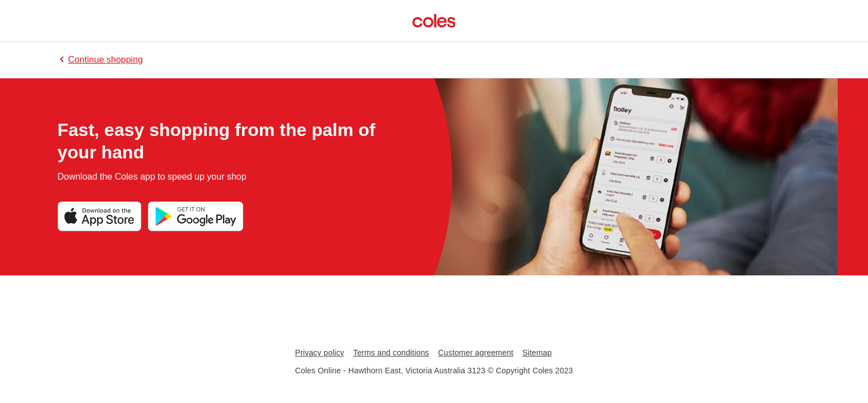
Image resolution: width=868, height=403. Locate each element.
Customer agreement (476, 353)
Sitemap (537, 353)
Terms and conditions (391, 353)
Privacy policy (319, 353)
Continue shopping (100, 60)
